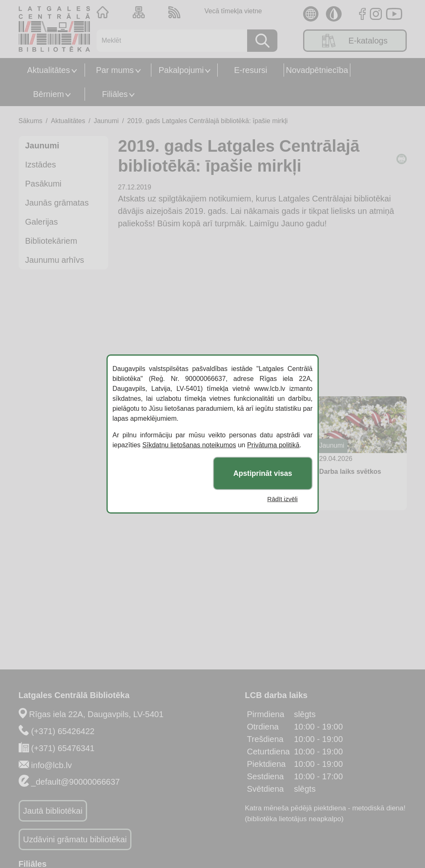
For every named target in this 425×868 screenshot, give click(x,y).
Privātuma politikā (273, 445)
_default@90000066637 (75, 782)
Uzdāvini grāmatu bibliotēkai (75, 839)
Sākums (31, 121)
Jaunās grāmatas (57, 203)
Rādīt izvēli (283, 499)
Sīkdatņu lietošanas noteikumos (189, 445)
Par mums (115, 70)
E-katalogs (355, 41)
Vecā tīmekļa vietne (233, 11)
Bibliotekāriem (51, 241)
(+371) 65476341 (63, 748)
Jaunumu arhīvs (55, 260)
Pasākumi (44, 184)
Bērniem (49, 94)
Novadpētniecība (317, 70)
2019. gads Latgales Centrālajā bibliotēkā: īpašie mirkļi (208, 121)
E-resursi (250, 70)
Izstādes (41, 165)
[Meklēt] (169, 41)
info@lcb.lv (51, 765)
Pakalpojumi (181, 70)
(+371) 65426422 (63, 731)
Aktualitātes (48, 70)
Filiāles (115, 94)
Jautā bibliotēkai (53, 811)
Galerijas (42, 222)
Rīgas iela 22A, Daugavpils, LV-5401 (96, 714)
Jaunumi (106, 121)
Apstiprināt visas (263, 473)
